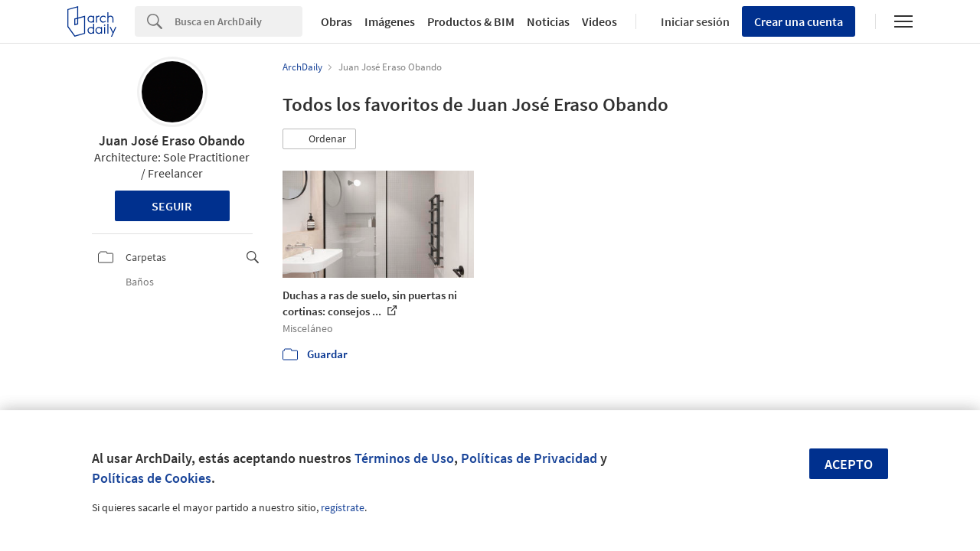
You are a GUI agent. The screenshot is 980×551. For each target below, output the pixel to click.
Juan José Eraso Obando (172, 140)
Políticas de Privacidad (529, 458)
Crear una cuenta (799, 21)
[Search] (238, 21)
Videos (599, 21)
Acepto (849, 464)
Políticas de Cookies (152, 478)
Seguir (172, 206)
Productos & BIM (471, 21)
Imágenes (390, 21)
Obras (336, 21)
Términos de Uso (404, 458)
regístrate (343, 507)
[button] (319, 139)
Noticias (548, 21)
